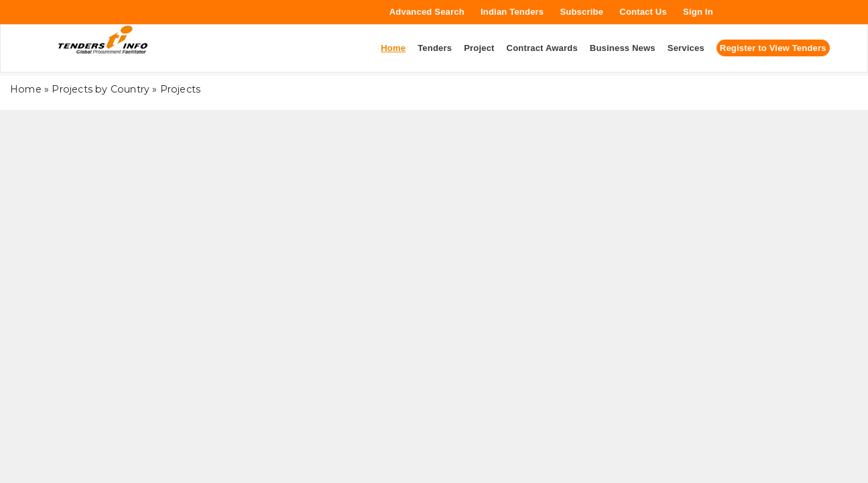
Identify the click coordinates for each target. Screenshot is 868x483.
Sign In (698, 12)
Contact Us (643, 12)
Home (26, 89)
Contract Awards (542, 48)
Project (479, 48)
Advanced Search (427, 12)
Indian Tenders (512, 12)
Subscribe (581, 12)
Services (686, 48)
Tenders (435, 48)
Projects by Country (101, 89)
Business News (623, 48)
